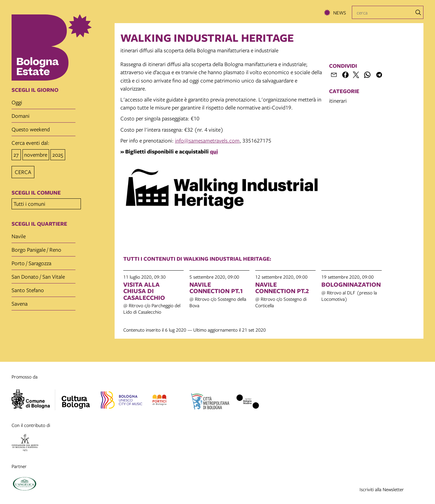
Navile (19, 234)
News (340, 13)
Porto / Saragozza (31, 261)
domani (21, 116)
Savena (20, 302)
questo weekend (31, 129)
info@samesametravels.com (207, 140)
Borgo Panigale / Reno (36, 248)
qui (214, 151)
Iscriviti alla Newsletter (382, 489)
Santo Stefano (28, 288)
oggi (17, 102)
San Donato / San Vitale (38, 275)
